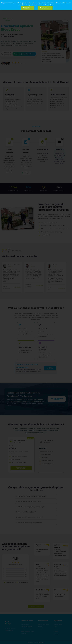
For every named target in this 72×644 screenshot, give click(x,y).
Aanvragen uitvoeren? (11, 5)
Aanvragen (6, 1)
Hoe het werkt (9, 3)
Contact (17, 9)
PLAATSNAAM (8, 53)
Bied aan (8, 7)
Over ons (8, 9)
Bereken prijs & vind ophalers (24, 54)
